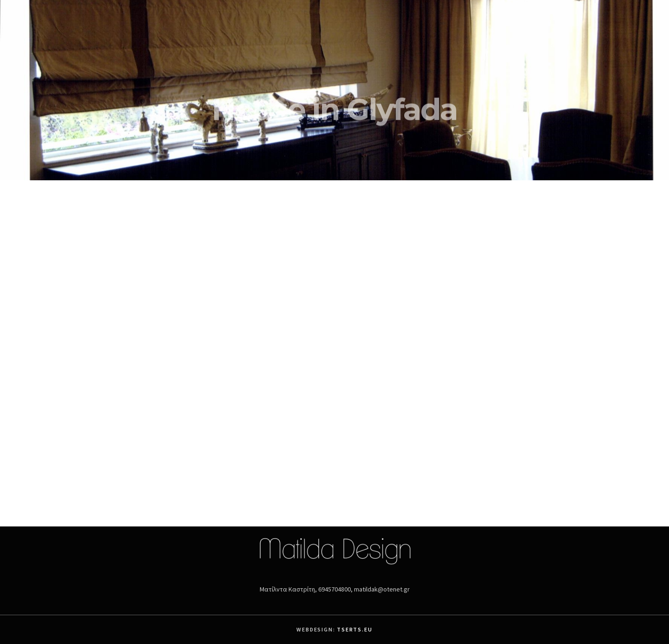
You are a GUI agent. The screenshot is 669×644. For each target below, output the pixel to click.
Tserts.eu (354, 629)
